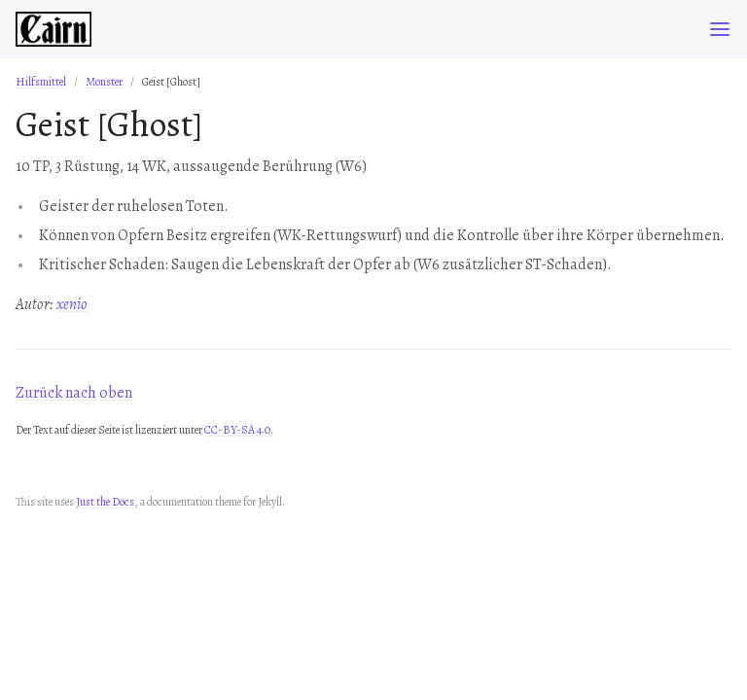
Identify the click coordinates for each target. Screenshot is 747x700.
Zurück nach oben (74, 393)
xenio (72, 304)
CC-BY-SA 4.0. (239, 430)
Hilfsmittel (41, 82)
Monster (104, 82)
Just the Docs (105, 502)
